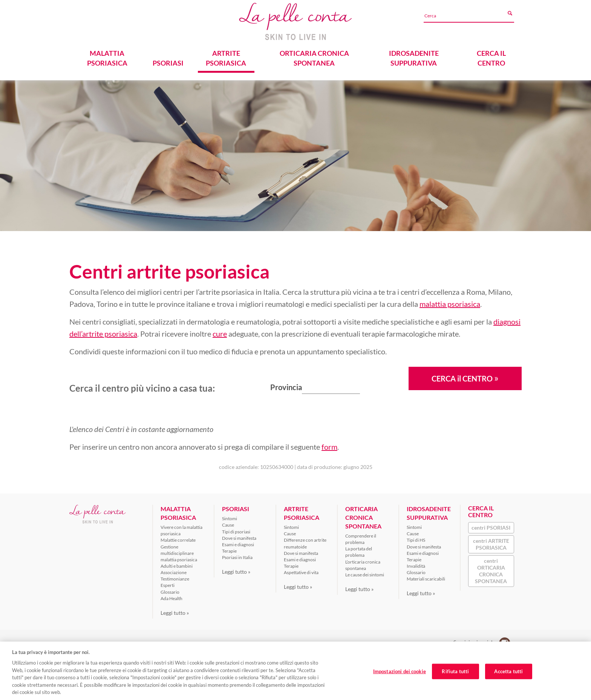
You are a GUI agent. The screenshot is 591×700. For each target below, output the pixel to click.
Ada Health (171, 598)
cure (220, 334)
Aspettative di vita (301, 572)
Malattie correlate (178, 540)
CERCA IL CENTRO (491, 58)
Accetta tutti (508, 672)
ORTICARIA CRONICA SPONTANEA (314, 58)
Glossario (170, 592)
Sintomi (230, 518)
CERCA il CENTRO (465, 378)
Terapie (229, 551)
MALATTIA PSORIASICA (107, 58)
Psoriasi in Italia (237, 557)
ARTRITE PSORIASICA (226, 58)
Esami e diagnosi (238, 545)
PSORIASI (168, 63)
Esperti (168, 585)
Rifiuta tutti (455, 672)
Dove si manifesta (239, 538)
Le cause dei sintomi (365, 575)
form (329, 447)
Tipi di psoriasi (236, 532)
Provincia (286, 387)
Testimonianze (175, 579)
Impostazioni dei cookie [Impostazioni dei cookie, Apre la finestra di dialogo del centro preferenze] (400, 672)
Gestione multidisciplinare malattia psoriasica (179, 553)
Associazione (174, 572)
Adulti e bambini (177, 566)
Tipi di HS (416, 540)
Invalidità (416, 566)
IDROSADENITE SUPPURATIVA (414, 58)
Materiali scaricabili (426, 579)
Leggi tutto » (175, 613)
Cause (228, 525)
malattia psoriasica (450, 304)
